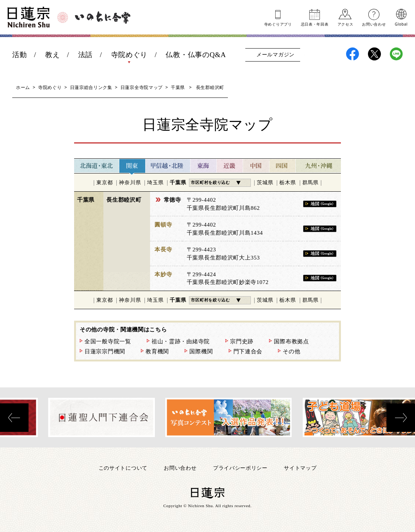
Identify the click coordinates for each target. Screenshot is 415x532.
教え (52, 55)
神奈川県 (130, 183)
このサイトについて (123, 468)
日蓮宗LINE (396, 54)
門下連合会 (248, 351)
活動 (19, 55)
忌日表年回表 (315, 24)
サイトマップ (300, 468)
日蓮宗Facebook (353, 54)
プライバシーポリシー (240, 468)
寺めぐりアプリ (278, 24)
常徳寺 (172, 200)
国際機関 (201, 351)
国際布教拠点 (291, 341)
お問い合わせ (374, 24)
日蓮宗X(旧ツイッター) (374, 54)
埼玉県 (155, 183)
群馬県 (311, 183)
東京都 (104, 183)
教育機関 (157, 351)
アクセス (346, 24)
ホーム (23, 87)
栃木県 (288, 183)
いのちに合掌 (103, 17)
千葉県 (178, 87)
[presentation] (14, 418)
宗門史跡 (242, 341)
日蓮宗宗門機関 (105, 351)
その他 (291, 351)
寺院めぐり (130, 55)
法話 (85, 55)
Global (401, 24)
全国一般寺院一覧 (108, 341)
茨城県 (265, 183)
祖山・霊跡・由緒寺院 (181, 341)
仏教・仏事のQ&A (196, 55)
